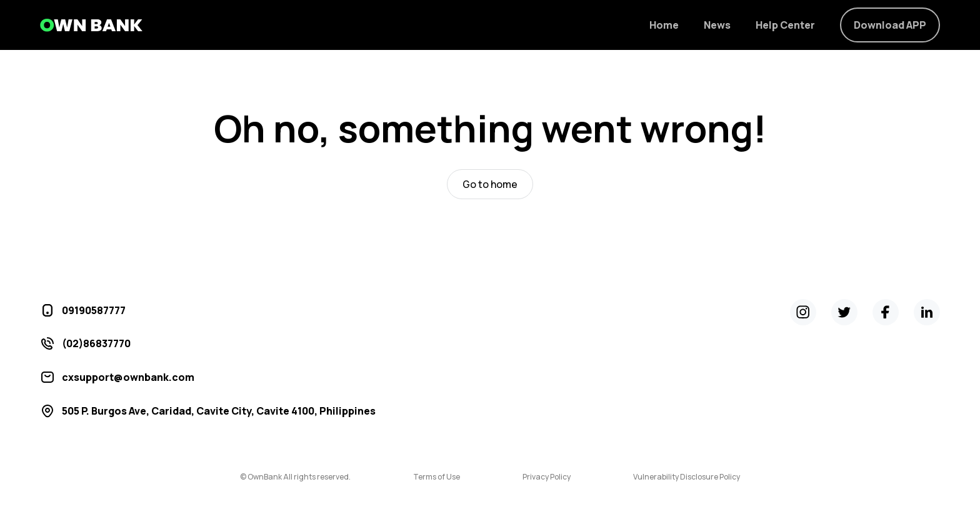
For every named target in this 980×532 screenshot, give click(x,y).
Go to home (490, 184)
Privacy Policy (547, 477)
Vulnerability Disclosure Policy (687, 477)
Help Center (785, 25)
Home (664, 25)
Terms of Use (437, 477)
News (717, 25)
